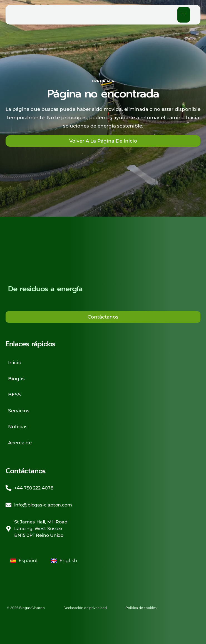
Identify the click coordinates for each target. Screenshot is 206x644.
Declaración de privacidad (85, 608)
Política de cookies (141, 608)
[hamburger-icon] (184, 15)
